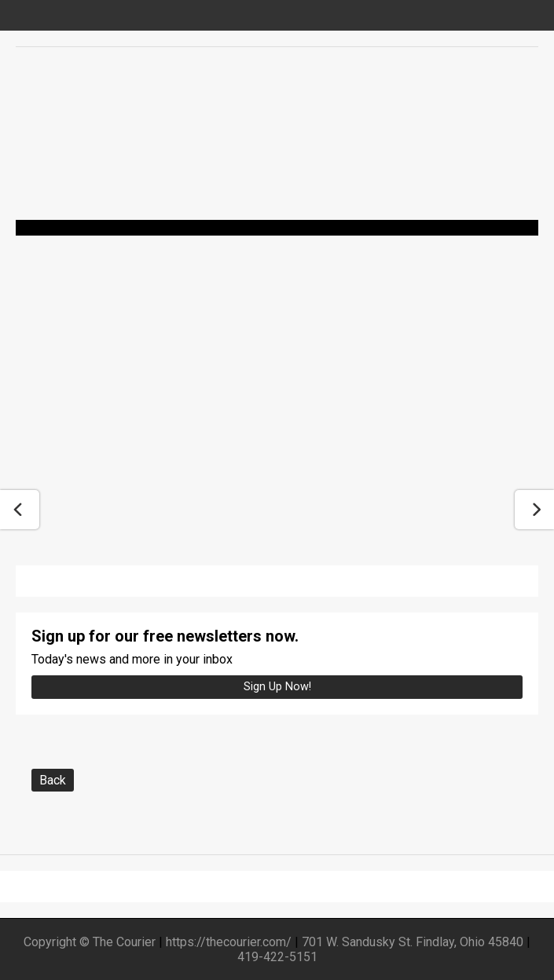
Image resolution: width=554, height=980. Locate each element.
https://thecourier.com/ (229, 942)
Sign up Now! (277, 687)
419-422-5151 (277, 957)
